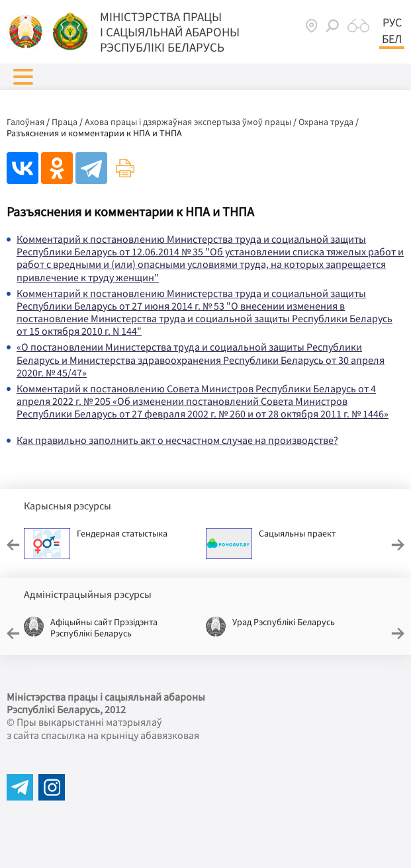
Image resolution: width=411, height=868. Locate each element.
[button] (23, 77)
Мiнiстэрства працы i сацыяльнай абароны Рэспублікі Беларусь (170, 32)
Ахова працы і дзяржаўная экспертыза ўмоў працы (188, 122)
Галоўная (25, 122)
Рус (392, 22)
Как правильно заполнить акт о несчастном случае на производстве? (177, 440)
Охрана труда (326, 122)
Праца (65, 122)
